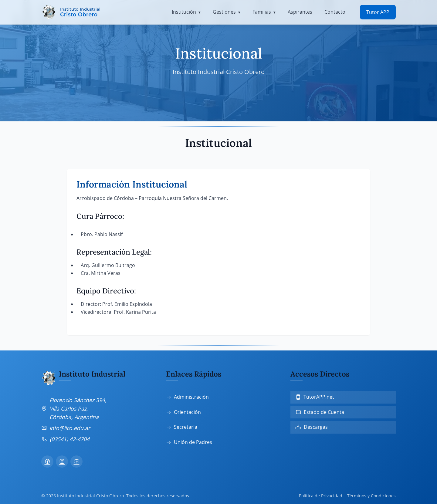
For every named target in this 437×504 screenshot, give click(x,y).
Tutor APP (378, 12)
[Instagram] (62, 462)
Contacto (335, 12)
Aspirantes (300, 12)
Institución (184, 12)
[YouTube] (76, 462)
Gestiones (224, 12)
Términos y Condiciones (371, 496)
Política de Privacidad (321, 496)
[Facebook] (47, 462)
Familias (262, 12)
